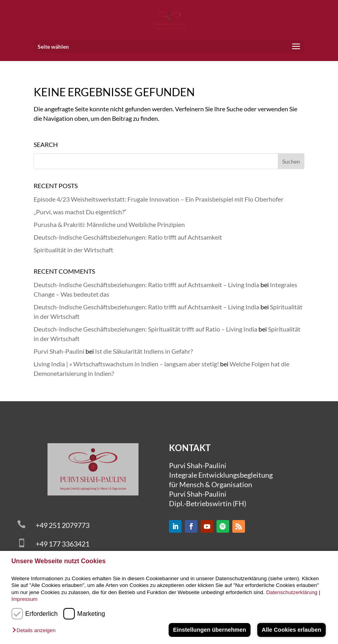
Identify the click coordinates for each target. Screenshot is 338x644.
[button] (36, 631)
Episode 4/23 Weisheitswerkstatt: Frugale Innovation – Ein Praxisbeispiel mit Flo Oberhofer (159, 199)
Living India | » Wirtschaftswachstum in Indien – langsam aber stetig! (126, 364)
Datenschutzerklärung (292, 592)
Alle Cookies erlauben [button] (291, 630)
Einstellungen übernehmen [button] (210, 630)
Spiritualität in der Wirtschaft (73, 250)
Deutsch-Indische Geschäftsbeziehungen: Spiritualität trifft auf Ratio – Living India (145, 329)
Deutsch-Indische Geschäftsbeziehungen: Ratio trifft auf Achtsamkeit (128, 237)
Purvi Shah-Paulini (59, 351)
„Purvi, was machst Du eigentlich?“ (80, 212)
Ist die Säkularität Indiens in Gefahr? (144, 351)
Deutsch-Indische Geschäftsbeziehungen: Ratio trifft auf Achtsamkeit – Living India (146, 285)
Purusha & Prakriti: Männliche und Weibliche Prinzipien (109, 224)
